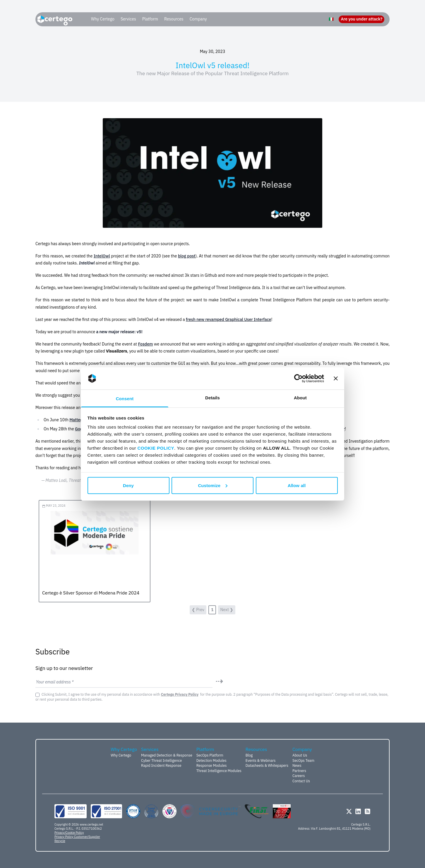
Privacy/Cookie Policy (69, 833)
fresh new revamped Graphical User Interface (229, 319)
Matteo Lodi (80, 420)
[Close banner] (336, 379)
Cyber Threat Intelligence (161, 760)
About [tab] (300, 398)
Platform (150, 19)
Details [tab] (212, 398)
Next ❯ (227, 610)
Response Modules (212, 765)
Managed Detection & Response (167, 755)
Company (198, 19)
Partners (299, 771)
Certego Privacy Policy (180, 694)
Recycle (60, 841)
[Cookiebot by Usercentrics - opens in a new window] (298, 379)
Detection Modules (211, 760)
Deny (128, 485)
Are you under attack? (361, 19)
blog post (187, 256)
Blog (249, 755)
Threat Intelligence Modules (219, 771)
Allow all (297, 485)
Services (128, 19)
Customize (213, 485)
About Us (300, 755)
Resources (174, 19)
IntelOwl (102, 256)
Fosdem (145, 344)
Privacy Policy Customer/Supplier (77, 837)
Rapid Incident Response (161, 765)
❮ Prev (198, 610)
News (297, 765)
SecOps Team (303, 760)
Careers (299, 776)
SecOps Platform (210, 755)
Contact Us (301, 781)
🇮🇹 (331, 19)
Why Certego (103, 19)
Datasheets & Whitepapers (267, 765)
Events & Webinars (261, 760)
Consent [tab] (125, 399)
